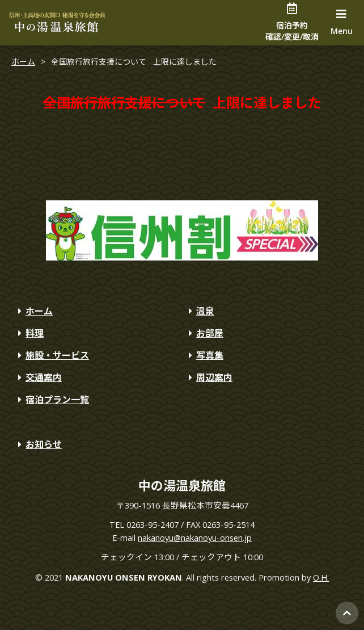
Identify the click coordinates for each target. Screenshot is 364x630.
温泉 (200, 311)
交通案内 (38, 377)
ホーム (23, 62)
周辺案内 (209, 377)
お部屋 (204, 333)
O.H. (321, 577)
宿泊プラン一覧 (52, 400)
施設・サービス (52, 355)
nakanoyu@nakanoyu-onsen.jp (195, 537)
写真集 (204, 355)
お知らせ (38, 444)
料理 (29, 333)
